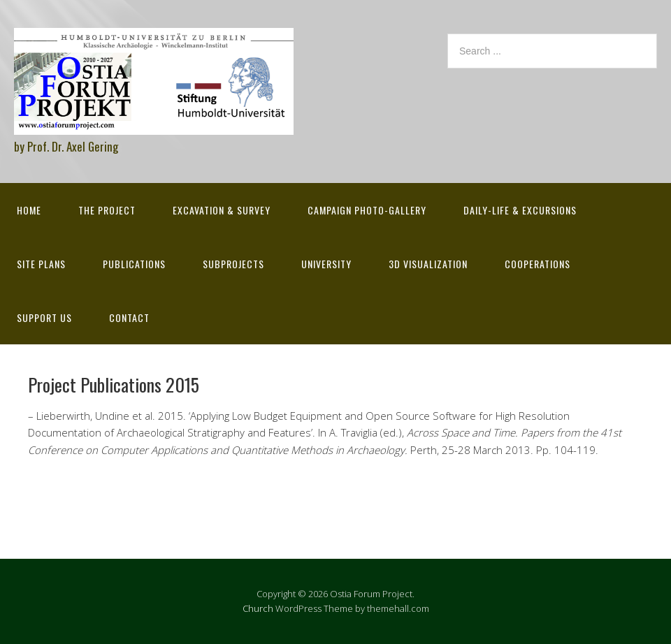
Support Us (44, 317)
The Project (107, 210)
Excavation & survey (222, 210)
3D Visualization (428, 264)
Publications (134, 264)
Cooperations (537, 264)
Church (258, 608)
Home (29, 210)
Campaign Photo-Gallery (367, 210)
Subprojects (233, 264)
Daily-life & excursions (520, 210)
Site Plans (41, 264)
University (326, 264)
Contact (129, 317)
